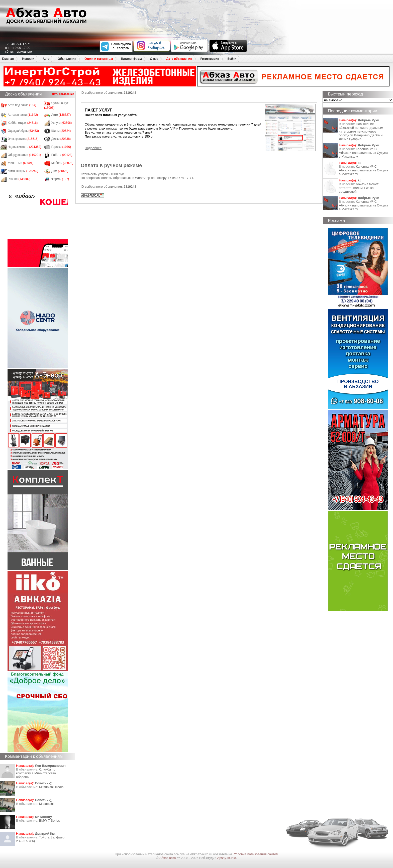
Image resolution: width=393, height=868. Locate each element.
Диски (61, 139)
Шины (61, 131)
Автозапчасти (23, 115)
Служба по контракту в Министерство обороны (36, 773)
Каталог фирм (131, 59)
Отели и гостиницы (99, 59)
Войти (232, 59)
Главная (8, 59)
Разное (19, 179)
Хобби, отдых (23, 123)
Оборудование (24, 155)
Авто (46, 59)
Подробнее (93, 148)
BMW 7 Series (50, 821)
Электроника (23, 139)
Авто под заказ (22, 105)
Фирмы (60, 179)
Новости (28, 59)
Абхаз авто (168, 858)
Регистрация (210, 59)
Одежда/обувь (23, 131)
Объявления (67, 59)
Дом (60, 171)
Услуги (62, 123)
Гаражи (61, 147)
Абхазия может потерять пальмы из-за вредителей (359, 188)
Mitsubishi (46, 804)
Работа (62, 155)
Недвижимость (25, 147)
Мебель (62, 163)
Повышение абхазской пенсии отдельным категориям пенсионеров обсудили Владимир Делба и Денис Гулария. (361, 131)
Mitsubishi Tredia (51, 787)
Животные (21, 163)
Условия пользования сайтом (256, 854)
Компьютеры (23, 171)
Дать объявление (179, 59)
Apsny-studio (226, 858)
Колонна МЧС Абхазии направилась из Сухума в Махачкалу (364, 153)
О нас (154, 59)
